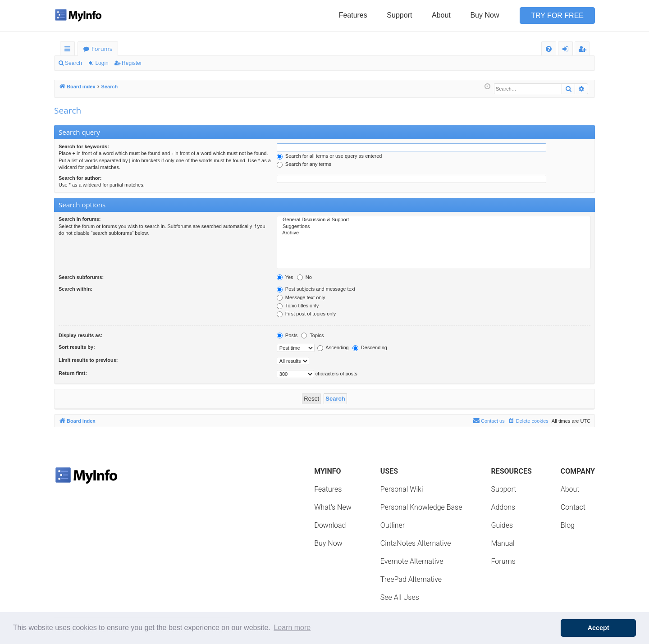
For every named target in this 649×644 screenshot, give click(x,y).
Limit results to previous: (88, 360)
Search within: (75, 289)
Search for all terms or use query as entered (329, 156)
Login (102, 63)
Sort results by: (77, 347)
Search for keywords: (84, 146)
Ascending (333, 347)
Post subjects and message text (316, 289)
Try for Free (557, 16)
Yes (285, 277)
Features (353, 15)
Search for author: (80, 178)
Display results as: (80, 335)
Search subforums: (81, 277)
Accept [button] (599, 628)
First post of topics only (306, 314)
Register (132, 63)
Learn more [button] (292, 628)
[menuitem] (549, 49)
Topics (312, 335)
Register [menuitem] (584, 50)
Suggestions (434, 227)
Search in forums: (80, 219)
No (304, 277)
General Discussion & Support (434, 220)
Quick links (69, 50)
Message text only (301, 297)
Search (73, 63)
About (441, 15)
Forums (102, 49)
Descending (370, 347)
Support (399, 15)
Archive (434, 233)
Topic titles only (298, 306)
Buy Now (484, 15)
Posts (287, 335)
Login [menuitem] (567, 50)
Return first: (73, 373)
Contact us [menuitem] (489, 420)
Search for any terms (304, 164)
